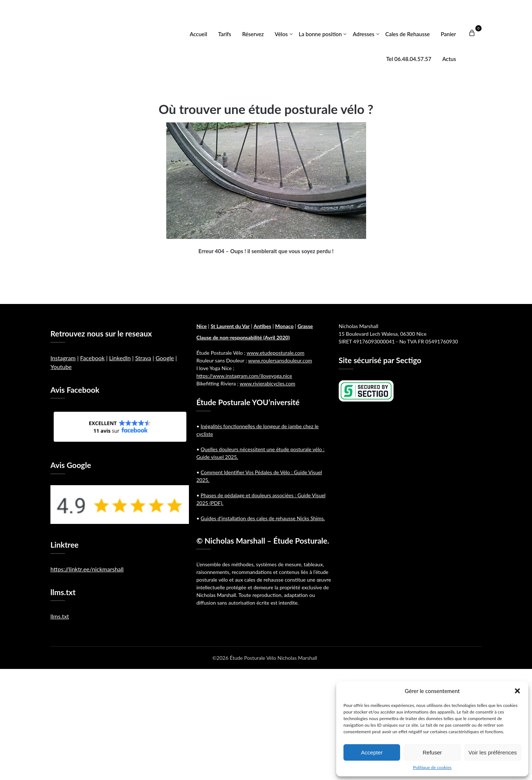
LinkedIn (120, 358)
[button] (517, 691)
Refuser (432, 752)
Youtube (61, 367)
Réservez (253, 34)
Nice (201, 326)
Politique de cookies (432, 767)
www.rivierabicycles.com (267, 383)
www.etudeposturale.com (275, 353)
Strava (143, 358)
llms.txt (60, 616)
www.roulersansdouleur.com (280, 360)
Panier (448, 34)
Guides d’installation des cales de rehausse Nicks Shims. (263, 518)
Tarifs (225, 34)
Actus (449, 59)
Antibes (262, 326)
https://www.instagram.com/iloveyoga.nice (244, 376)
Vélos (281, 34)
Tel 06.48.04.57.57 (409, 59)
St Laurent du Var (230, 326)
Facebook (92, 358)
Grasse (305, 326)
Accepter (372, 752)
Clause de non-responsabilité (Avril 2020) (243, 337)
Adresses (363, 34)
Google (165, 358)
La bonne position (320, 34)
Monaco (284, 326)
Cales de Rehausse (408, 34)
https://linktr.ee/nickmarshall (87, 569)
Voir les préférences (493, 752)
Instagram (63, 358)
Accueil (198, 34)
